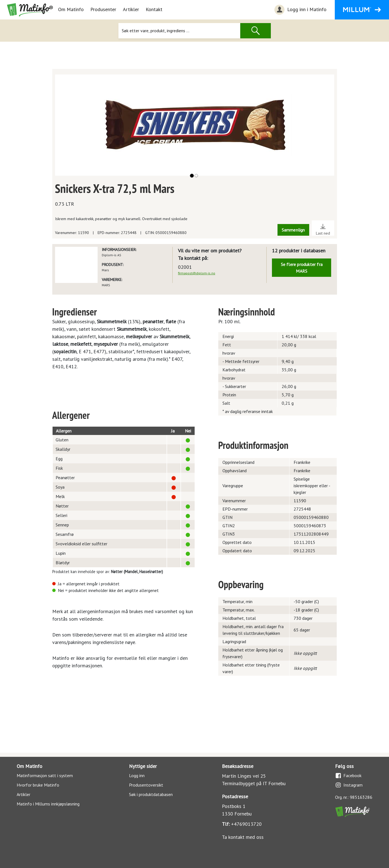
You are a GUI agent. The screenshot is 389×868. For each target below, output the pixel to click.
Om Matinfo (71, 9)
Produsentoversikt (146, 785)
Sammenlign (293, 230)
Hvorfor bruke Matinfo (38, 785)
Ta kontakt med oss (243, 837)
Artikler (131, 9)
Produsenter (103, 9)
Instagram (349, 785)
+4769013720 (246, 824)
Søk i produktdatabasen (151, 794)
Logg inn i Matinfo (300, 10)
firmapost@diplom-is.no (197, 273)
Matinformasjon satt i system (45, 775)
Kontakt (154, 9)
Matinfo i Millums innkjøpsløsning (48, 804)
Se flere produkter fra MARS (302, 268)
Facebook (348, 776)
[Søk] (179, 31)
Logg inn (137, 775)
